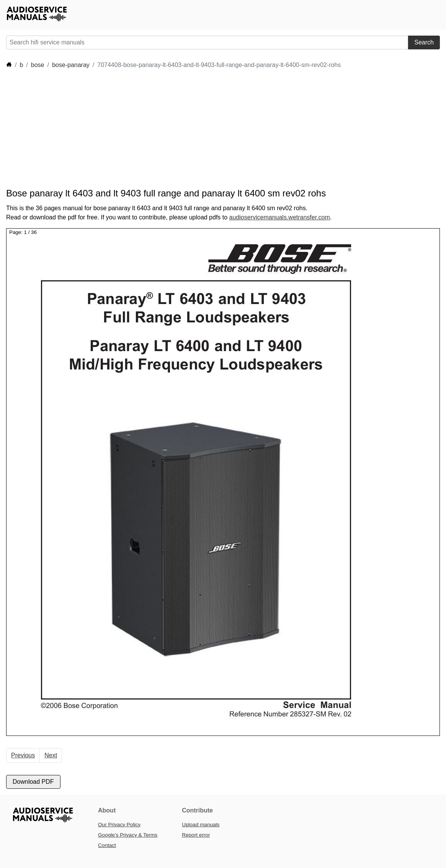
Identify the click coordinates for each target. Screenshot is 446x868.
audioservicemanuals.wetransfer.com (280, 217)
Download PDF (33, 782)
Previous (23, 755)
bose (38, 65)
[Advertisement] (224, 129)
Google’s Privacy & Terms (128, 835)
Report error (196, 835)
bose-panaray (71, 65)
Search (424, 42)
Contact (107, 845)
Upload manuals (201, 825)
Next (51, 755)
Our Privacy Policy (119, 825)
